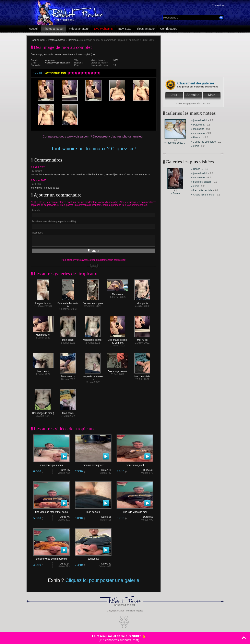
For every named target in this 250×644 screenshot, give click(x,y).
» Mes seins (198, 129)
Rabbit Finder (38, 40)
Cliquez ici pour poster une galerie (102, 580)
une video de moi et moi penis (51, 511)
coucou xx (93, 558)
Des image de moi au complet (117, 340)
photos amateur (133, 136)
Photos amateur (54, 29)
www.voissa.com (78, 136)
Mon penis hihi (142, 375)
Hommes (73, 40)
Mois (212, 95)
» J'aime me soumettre (204, 142)
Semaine (193, 95)
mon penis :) (93, 511)
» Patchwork (198, 125)
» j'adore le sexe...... (175, 143)
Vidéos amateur (79, 29)
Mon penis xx (43, 334)
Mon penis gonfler (93, 339)
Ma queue (118, 293)
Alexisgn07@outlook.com (58, 63)
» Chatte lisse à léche (203, 195)
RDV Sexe (125, 29)
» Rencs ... (197, 138)
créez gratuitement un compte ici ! (108, 260)
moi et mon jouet (135, 464)
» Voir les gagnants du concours (193, 104)
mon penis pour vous (51, 464)
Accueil (34, 29)
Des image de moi (118, 370)
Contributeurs (169, 29)
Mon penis (142, 302)
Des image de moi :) (43, 412)
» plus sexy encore (201, 182)
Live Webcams (103, 29)
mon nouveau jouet (93, 464)
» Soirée (175, 193)
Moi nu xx (142, 339)
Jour (174, 95)
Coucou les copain (93, 302)
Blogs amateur (146, 29)
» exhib (195, 146)
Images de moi (43, 302)
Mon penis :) (68, 375)
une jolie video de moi (135, 511)
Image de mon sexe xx (93, 377)
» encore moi (198, 133)
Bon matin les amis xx (68, 304)
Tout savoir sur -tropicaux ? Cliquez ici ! (94, 149)
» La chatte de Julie (202, 190)
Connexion (218, 5)
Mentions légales (135, 611)
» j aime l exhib (199, 120)
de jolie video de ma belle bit (51, 558)
